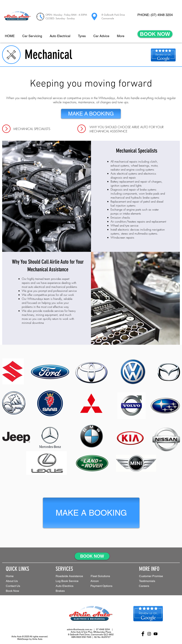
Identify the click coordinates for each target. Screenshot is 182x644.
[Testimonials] (152, 581)
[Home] (19, 576)
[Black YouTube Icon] (156, 634)
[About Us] (19, 581)
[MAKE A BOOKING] (91, 114)
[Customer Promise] (157, 576)
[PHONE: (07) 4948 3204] (155, 15)
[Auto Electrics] (69, 586)
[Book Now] (19, 591)
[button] (105, 576)
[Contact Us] (19, 586)
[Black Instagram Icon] (149, 634)
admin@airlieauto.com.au (80, 629)
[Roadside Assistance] (70, 576)
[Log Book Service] (73, 581)
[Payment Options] (107, 586)
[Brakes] (63, 591)
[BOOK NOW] (155, 34)
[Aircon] (97, 581)
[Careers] (146, 586)
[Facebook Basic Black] (143, 634)
